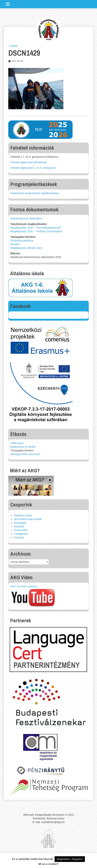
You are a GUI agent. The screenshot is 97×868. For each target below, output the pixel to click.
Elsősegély (20, 523)
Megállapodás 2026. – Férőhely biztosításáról (36, 231)
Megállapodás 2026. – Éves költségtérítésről (36, 228)
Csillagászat (21, 534)
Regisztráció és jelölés (23, 447)
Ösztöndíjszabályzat (22, 241)
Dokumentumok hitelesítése (26, 219)
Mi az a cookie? (48, 864)
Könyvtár (19, 537)
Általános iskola (23, 515)
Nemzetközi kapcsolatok (28, 519)
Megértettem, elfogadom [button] (70, 859)
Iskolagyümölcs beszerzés (25, 454)
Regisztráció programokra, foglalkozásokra (35, 193)
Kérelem (15, 244)
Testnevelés (21, 530)
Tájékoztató (17, 443)
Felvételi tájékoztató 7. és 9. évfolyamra (33, 168)
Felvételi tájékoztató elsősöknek (28, 162)
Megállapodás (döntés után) (26, 248)
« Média (13, 46)
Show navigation (8, 4)
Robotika (19, 526)
